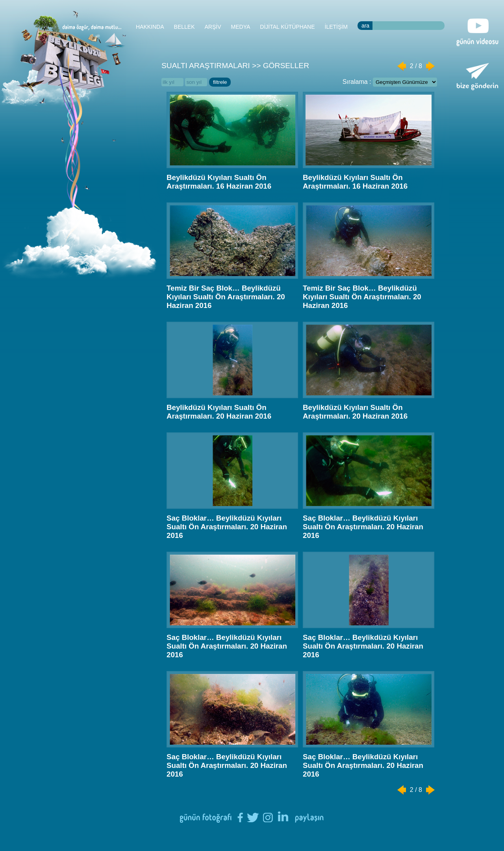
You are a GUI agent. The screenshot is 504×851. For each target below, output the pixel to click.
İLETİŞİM (336, 27)
